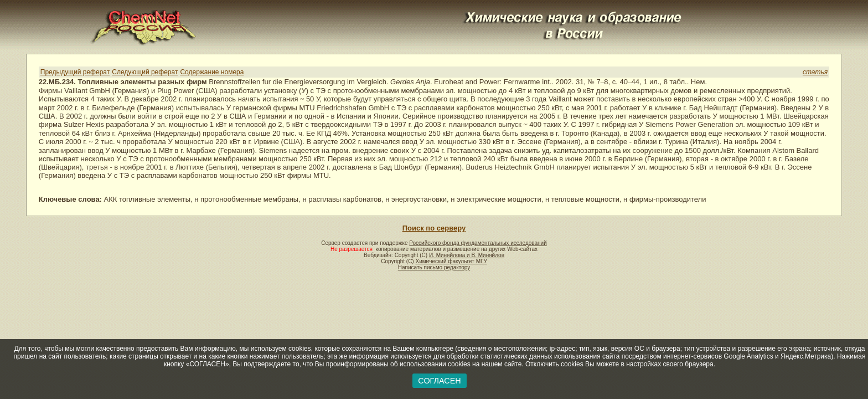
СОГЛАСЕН (439, 381)
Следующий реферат (145, 72)
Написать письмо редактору (434, 267)
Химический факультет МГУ (451, 261)
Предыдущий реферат (75, 72)
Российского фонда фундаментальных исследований (478, 243)
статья (815, 72)
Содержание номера (212, 72)
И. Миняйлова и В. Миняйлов (467, 255)
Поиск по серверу (434, 228)
